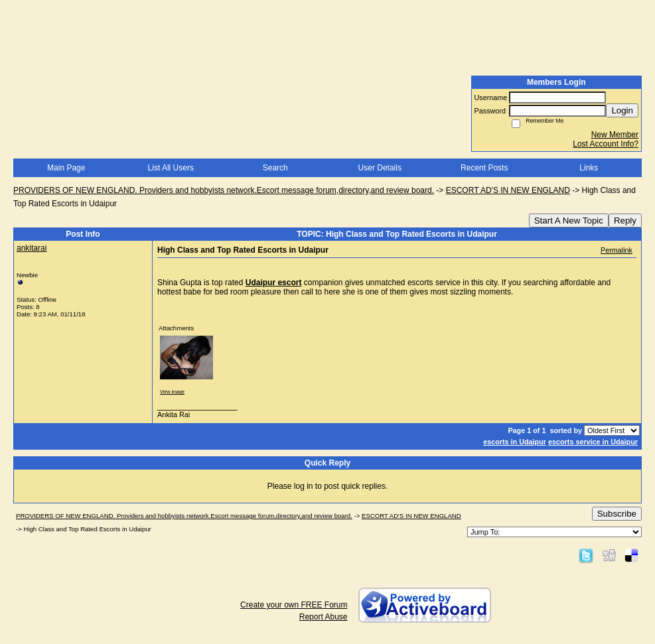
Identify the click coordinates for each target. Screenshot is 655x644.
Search (275, 168)
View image (172, 392)
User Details (380, 168)
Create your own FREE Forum (294, 605)
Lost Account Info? (606, 144)
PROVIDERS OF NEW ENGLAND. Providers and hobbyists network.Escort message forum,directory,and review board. (224, 190)
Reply (625, 221)
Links (589, 168)
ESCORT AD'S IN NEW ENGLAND (508, 190)
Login (622, 110)
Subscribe (617, 514)
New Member (615, 135)
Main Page (66, 168)
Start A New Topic (569, 221)
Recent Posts (484, 168)
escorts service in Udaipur (593, 442)
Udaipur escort (274, 283)
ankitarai (32, 248)
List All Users (171, 168)
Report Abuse (324, 617)
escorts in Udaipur (515, 442)
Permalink (617, 250)
